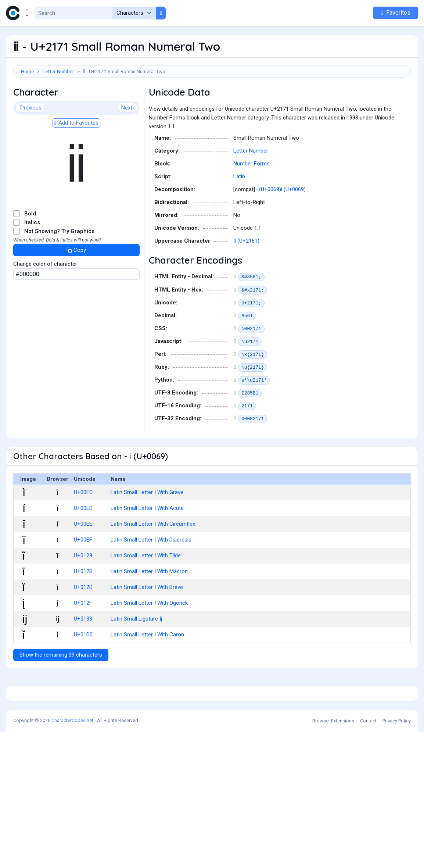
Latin (239, 210)
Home (27, 71)
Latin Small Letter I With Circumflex (153, 557)
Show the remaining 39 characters (61, 688)
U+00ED (83, 541)
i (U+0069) (269, 222)
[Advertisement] (212, 101)
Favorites (396, 13)
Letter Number (58, 71)
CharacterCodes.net (72, 856)
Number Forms (251, 197)
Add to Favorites (76, 156)
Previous (30, 141)
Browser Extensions (333, 857)
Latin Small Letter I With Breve (147, 620)
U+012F (83, 636)
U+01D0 (83, 668)
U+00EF (83, 573)
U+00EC (83, 525)
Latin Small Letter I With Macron (149, 604)
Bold (30, 247)
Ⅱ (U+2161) (246, 274)
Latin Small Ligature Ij (136, 652)
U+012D (83, 620)
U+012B (83, 604)
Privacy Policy (397, 857)
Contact (368, 857)
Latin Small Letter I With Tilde (146, 589)
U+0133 (83, 652)
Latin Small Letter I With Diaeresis (151, 573)
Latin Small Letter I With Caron (147, 668)
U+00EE (83, 557)
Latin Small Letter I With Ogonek (149, 636)
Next (128, 141)
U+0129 (83, 589)
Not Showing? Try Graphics (59, 264)
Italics (32, 256)
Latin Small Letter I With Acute (147, 541)
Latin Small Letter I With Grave (147, 525)
